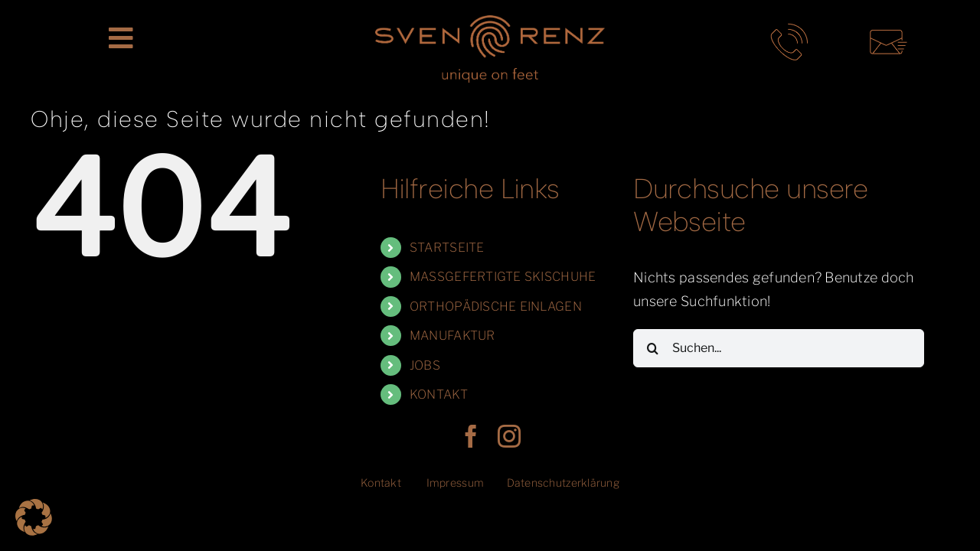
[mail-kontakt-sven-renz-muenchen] (888, 29)
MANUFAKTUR (452, 336)
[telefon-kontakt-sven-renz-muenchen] (789, 29)
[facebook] (471, 436)
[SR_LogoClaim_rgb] (490, 22)
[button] (34, 517)
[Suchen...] (779, 348)
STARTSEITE (447, 248)
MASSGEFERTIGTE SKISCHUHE (503, 277)
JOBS (425, 365)
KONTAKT (439, 395)
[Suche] (652, 348)
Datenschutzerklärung (563, 483)
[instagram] (509, 436)
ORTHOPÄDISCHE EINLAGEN (496, 306)
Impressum (455, 483)
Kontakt (381, 483)
